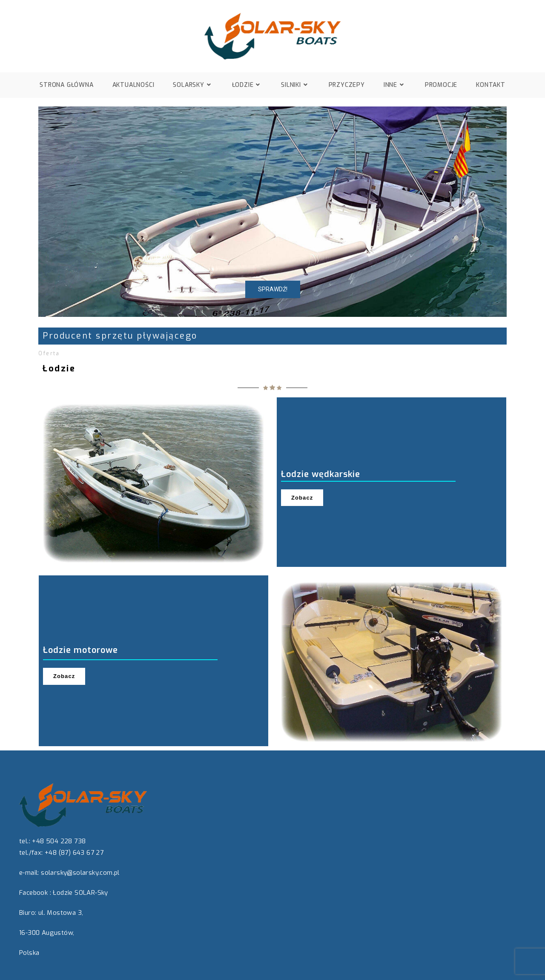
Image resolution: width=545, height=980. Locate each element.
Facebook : (35, 893)
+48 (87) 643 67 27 (74, 853)
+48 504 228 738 (59, 841)
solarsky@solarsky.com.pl (80, 873)
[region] (272, 212)
